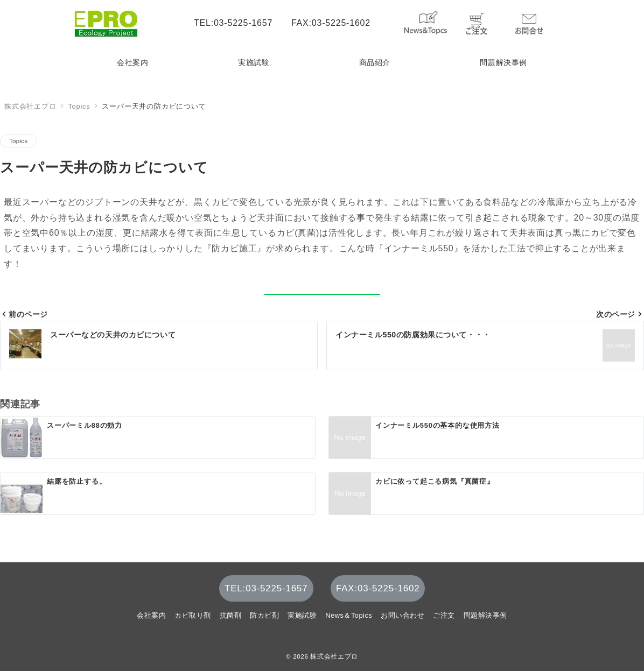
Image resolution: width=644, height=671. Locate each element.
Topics (18, 141)
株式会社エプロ (334, 656)
